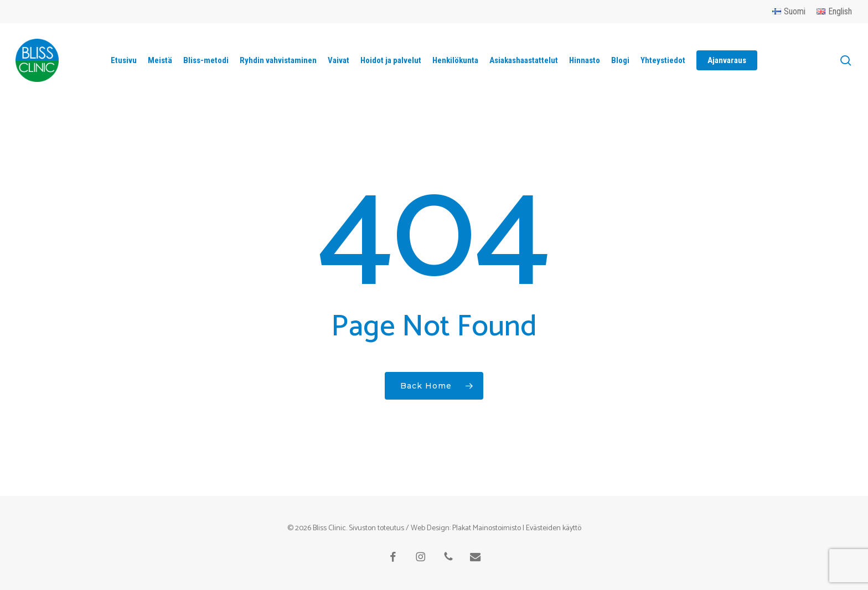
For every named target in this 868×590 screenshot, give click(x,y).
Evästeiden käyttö (554, 528)
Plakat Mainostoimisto (487, 528)
